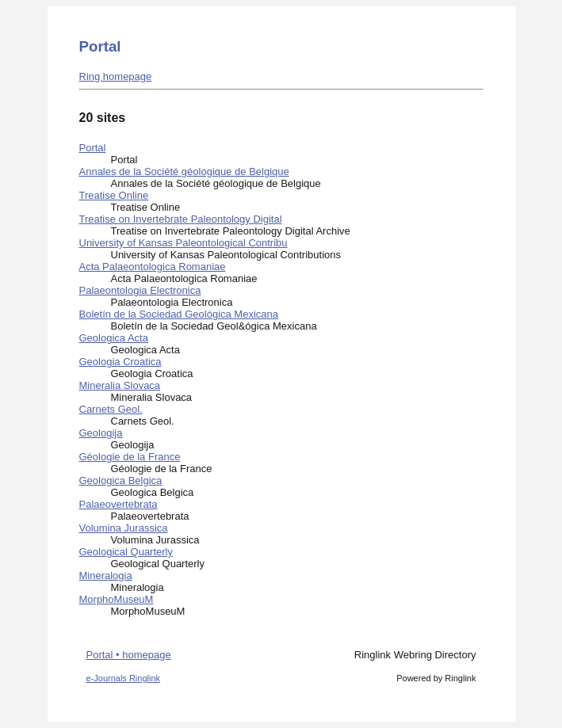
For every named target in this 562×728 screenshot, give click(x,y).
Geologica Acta (114, 338)
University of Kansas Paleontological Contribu (184, 243)
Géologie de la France (130, 457)
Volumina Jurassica (124, 528)
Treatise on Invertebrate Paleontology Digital (181, 219)
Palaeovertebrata (119, 504)
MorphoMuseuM (117, 599)
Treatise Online (114, 195)
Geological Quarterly (126, 552)
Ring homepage (116, 76)
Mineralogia (106, 576)
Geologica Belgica (121, 480)
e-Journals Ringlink (124, 678)
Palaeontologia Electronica (140, 290)
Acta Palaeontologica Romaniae (153, 267)
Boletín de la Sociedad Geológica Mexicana (179, 314)
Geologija (101, 433)
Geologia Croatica (120, 362)
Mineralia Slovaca (120, 385)
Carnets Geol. (111, 409)
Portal (93, 148)
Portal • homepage (129, 655)
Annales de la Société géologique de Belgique (184, 172)
